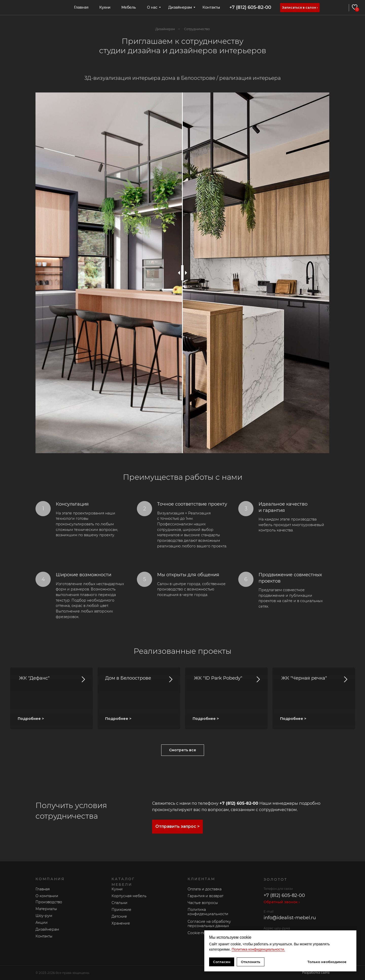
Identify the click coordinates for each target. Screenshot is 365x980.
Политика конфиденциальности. (258, 949)
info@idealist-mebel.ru (290, 918)
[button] (300, 8)
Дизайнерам (165, 29)
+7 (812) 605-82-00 (250, 7)
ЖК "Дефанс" (34, 678)
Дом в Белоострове (128, 678)
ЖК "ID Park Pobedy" (217, 678)
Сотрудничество (197, 29)
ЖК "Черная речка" (304, 678)
